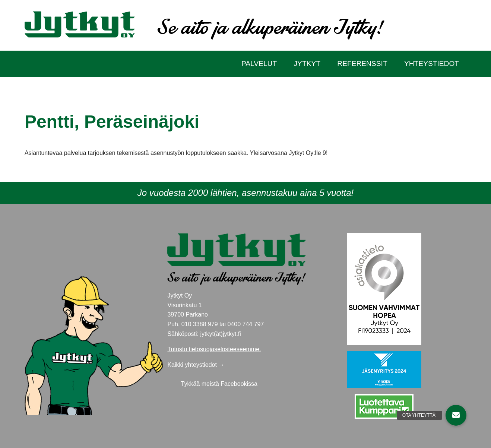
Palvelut (259, 63)
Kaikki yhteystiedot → (196, 365)
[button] (456, 415)
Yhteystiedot (432, 63)
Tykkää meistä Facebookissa (219, 384)
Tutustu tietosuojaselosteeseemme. (214, 349)
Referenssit (362, 63)
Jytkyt (307, 63)
